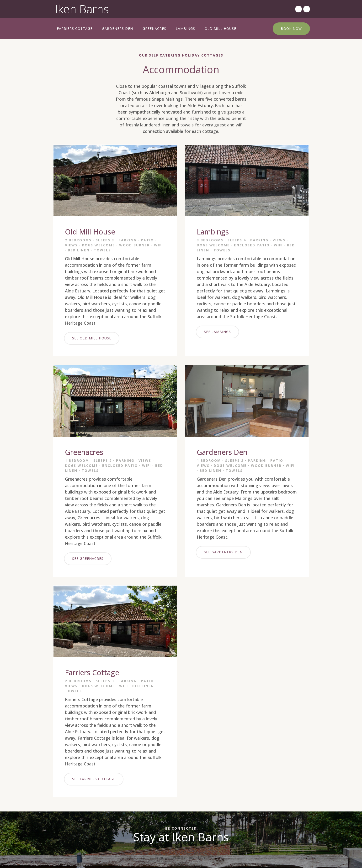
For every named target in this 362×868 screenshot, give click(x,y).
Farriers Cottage (75, 29)
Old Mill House (220, 29)
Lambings (185, 29)
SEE (92, 338)
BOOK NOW (291, 29)
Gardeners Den (117, 29)
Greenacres (154, 29)
